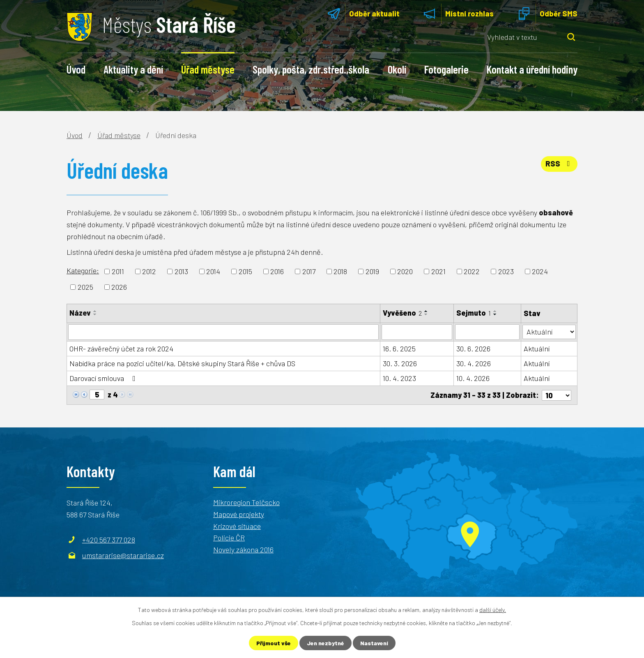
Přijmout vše (274, 643)
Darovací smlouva (104, 378)
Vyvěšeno (402, 313)
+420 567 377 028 (109, 539)
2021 (438, 271)
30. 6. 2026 (473, 349)
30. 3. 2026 (400, 363)
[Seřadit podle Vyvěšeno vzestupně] (426, 311)
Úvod (76, 69)
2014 (213, 271)
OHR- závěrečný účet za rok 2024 (121, 349)
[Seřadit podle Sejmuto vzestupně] (495, 311)
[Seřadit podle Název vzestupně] (95, 311)
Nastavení (374, 643)
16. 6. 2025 (399, 349)
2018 (340, 271)
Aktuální (537, 349)
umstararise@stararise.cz (123, 555)
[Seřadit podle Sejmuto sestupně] (495, 314)
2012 (149, 271)
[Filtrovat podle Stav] (549, 331)
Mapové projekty (239, 514)
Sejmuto (474, 313)
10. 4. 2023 (399, 378)
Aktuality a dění (133, 69)
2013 (181, 271)
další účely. (493, 610)
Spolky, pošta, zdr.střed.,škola (311, 69)
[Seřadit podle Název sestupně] (95, 314)
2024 (540, 271)
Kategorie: (83, 270)
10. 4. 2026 (473, 378)
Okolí (397, 69)
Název (80, 313)
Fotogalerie (446, 69)
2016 (277, 271)
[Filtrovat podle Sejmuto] (487, 332)
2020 (405, 271)
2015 (245, 271)
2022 (472, 271)
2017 (309, 271)
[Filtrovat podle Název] (223, 332)
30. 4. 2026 (474, 363)
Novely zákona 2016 (243, 549)
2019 (372, 271)
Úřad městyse (208, 69)
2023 (506, 271)
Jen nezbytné (325, 643)
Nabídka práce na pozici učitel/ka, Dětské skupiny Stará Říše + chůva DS (182, 363)
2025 (85, 287)
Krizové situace (237, 526)
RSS (559, 164)
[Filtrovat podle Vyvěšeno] (417, 332)
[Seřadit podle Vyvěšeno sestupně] (426, 314)
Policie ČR (229, 538)
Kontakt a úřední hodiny (532, 69)
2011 (118, 271)
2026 (119, 287)
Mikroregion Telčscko (246, 502)
